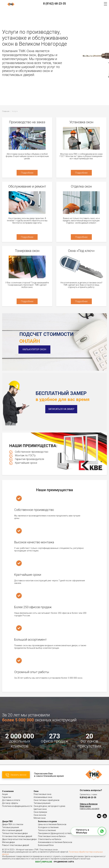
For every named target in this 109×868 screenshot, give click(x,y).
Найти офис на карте (89, 808)
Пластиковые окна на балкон (52, 836)
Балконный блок (46, 845)
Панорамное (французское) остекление (57, 833)
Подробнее (27, 173)
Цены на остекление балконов (52, 824)
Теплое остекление (47, 830)
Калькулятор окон (35, 349)
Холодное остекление (48, 827)
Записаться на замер (61, 409)
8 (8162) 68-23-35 (54, 4)
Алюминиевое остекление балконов (55, 842)
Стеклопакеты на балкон (50, 839)
